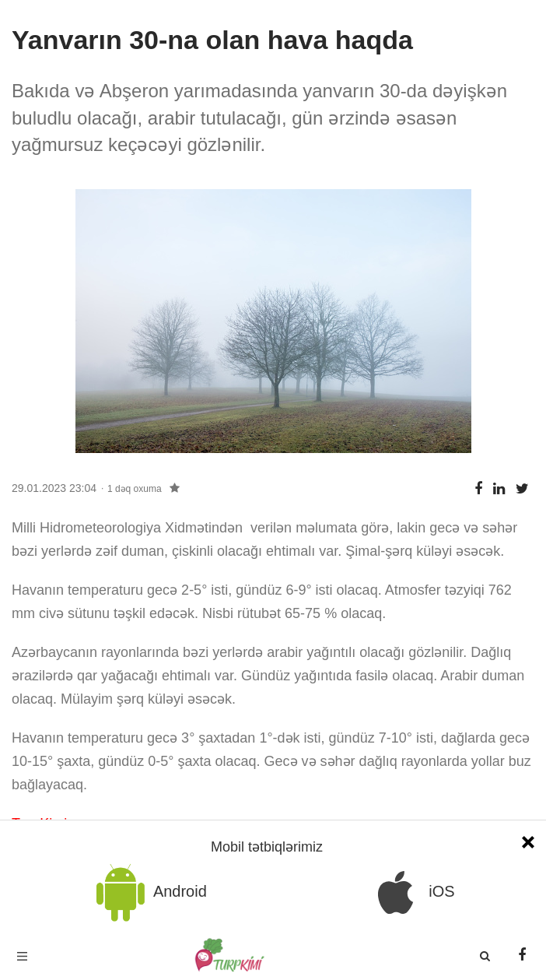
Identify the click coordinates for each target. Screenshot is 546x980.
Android (149, 892)
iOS (411, 892)
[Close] (528, 840)
